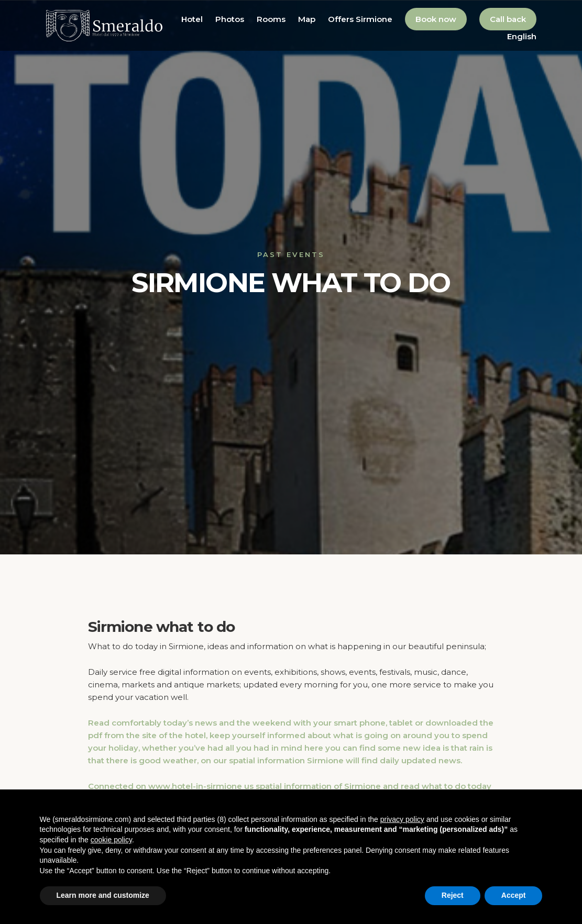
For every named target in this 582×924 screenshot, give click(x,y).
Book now (436, 19)
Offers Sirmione (360, 19)
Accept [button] (514, 895)
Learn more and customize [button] (103, 895)
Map (307, 19)
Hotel (192, 19)
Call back (508, 19)
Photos (230, 19)
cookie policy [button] (111, 840)
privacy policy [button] (402, 819)
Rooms (271, 19)
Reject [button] (453, 895)
